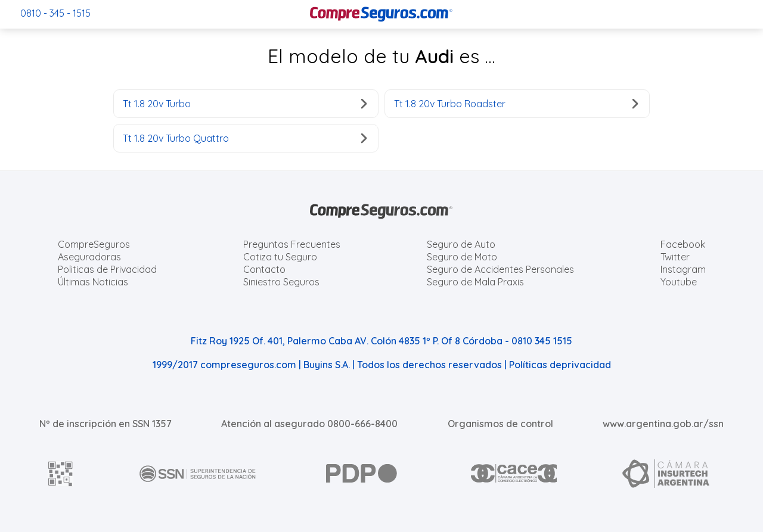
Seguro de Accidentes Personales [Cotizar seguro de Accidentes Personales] (500, 269)
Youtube (679, 282)
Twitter (675, 257)
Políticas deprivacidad (560, 365)
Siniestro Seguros (281, 282)
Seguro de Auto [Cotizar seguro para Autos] (461, 244)
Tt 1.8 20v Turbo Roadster (516, 104)
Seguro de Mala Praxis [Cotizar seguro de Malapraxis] (475, 282)
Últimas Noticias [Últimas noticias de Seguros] (93, 282)
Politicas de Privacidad (107, 269)
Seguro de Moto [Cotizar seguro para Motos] (462, 257)
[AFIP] (61, 474)
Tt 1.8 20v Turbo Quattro (245, 138)
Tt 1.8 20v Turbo (245, 104)
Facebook (683, 244)
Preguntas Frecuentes (292, 244)
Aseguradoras (89, 257)
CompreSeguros (94, 244)
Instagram (683, 269)
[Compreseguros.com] (381, 14)
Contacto (264, 269)
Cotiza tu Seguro (280, 257)
